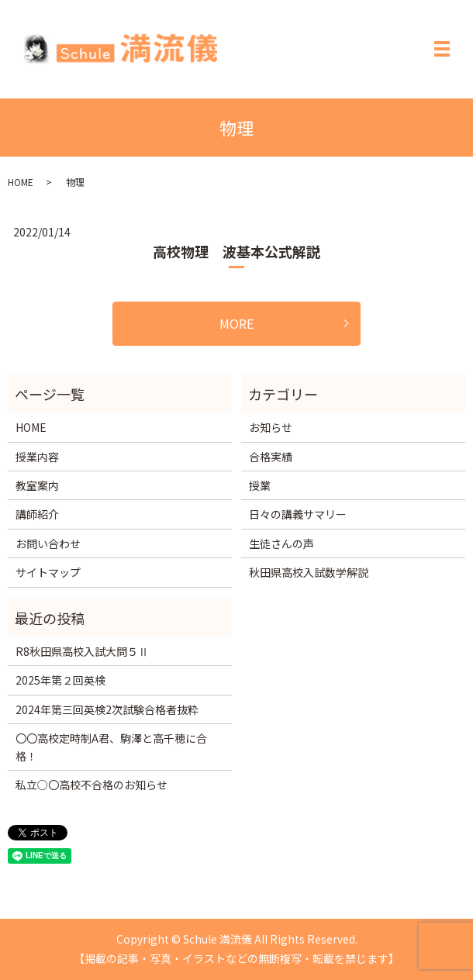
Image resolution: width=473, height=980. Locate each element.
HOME (21, 182)
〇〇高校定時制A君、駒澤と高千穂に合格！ (111, 747)
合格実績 (271, 457)
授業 (260, 485)
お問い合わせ (48, 543)
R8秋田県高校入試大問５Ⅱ (82, 651)
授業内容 (37, 457)
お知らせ (271, 427)
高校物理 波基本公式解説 (236, 251)
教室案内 (37, 485)
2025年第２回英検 (60, 680)
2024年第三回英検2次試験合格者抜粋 (107, 709)
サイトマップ (48, 572)
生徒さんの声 (281, 543)
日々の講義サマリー (298, 514)
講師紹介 (37, 514)
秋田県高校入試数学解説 (309, 572)
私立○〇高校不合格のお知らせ (91, 785)
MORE (236, 323)
